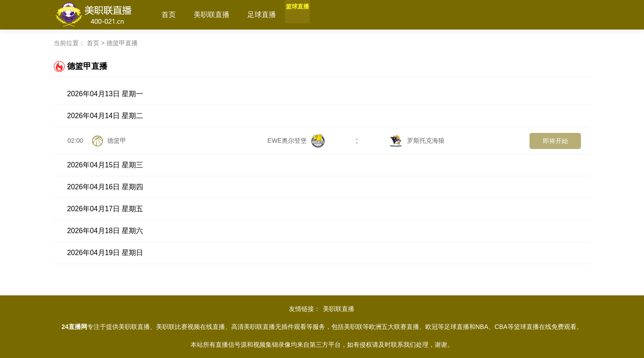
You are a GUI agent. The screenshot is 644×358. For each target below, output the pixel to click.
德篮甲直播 (122, 43)
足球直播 (262, 15)
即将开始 (555, 141)
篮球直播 (308, 15)
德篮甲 (117, 141)
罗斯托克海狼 (417, 141)
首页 (169, 15)
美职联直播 (212, 15)
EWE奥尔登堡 (296, 141)
